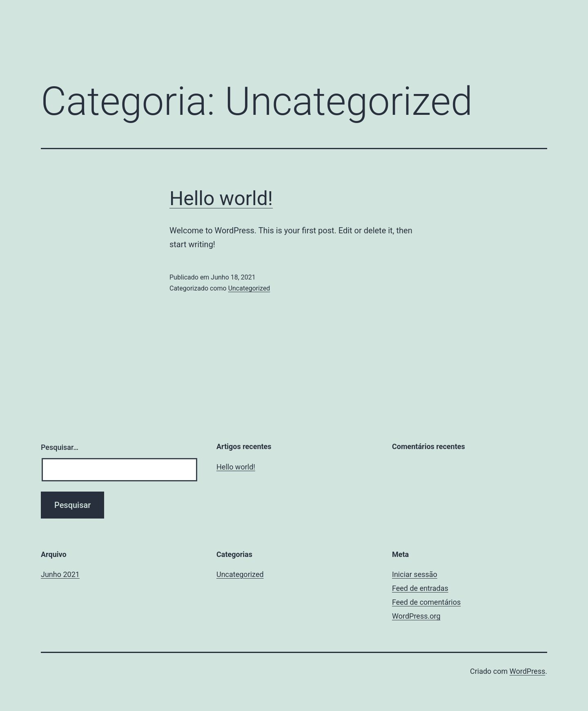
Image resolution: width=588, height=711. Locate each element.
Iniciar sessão (415, 574)
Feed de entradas (420, 588)
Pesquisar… (60, 447)
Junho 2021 (60, 574)
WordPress (527, 671)
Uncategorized (249, 288)
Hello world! (221, 198)
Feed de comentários (426, 602)
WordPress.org (416, 616)
